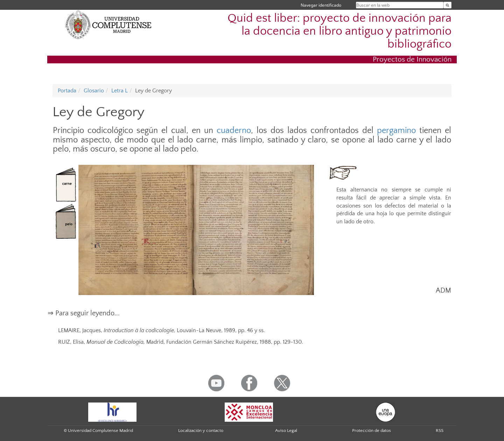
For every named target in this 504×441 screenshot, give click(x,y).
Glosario (94, 91)
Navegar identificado (321, 5)
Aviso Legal (286, 430)
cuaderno (234, 131)
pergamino (396, 131)
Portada (67, 91)
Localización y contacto (201, 430)
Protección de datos (372, 430)
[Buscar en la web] (447, 5)
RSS (440, 430)
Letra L (120, 91)
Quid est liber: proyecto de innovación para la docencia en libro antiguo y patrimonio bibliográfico (339, 31)
